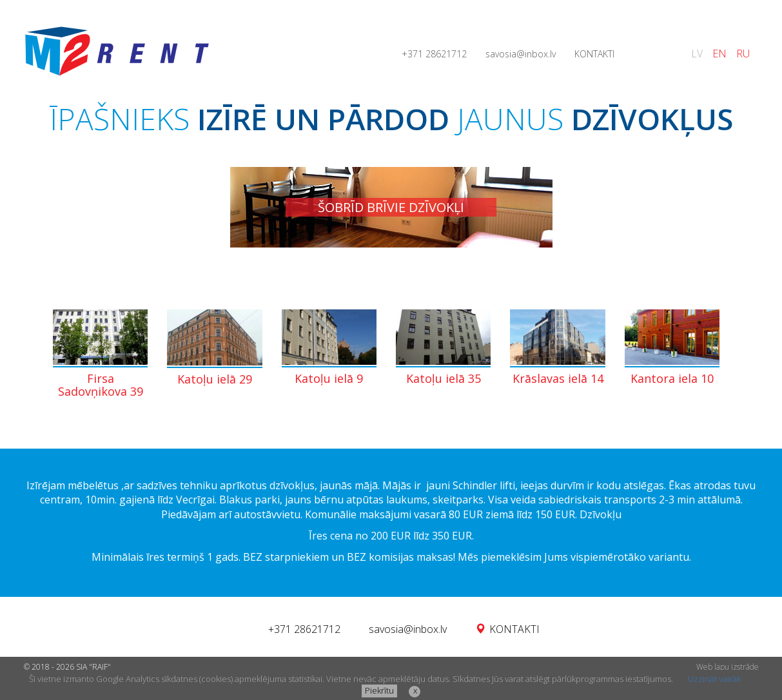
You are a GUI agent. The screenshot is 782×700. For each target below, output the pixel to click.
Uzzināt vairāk (714, 679)
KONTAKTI (594, 54)
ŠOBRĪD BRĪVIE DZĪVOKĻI (391, 207)
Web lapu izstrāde (728, 667)
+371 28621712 (434, 54)
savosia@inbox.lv (521, 54)
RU (743, 53)
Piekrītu (379, 690)
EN (719, 53)
